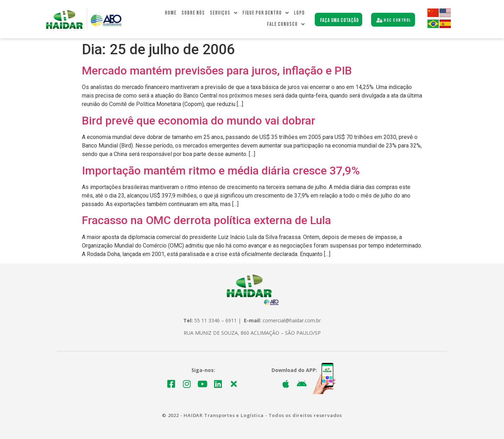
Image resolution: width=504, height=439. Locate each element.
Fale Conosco (286, 24)
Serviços (224, 13)
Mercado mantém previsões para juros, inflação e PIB (217, 71)
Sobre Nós (193, 13)
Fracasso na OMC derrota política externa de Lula (206, 220)
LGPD (299, 13)
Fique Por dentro (266, 13)
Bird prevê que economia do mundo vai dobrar (199, 121)
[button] (339, 20)
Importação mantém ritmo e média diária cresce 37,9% (221, 171)
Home (171, 13)
